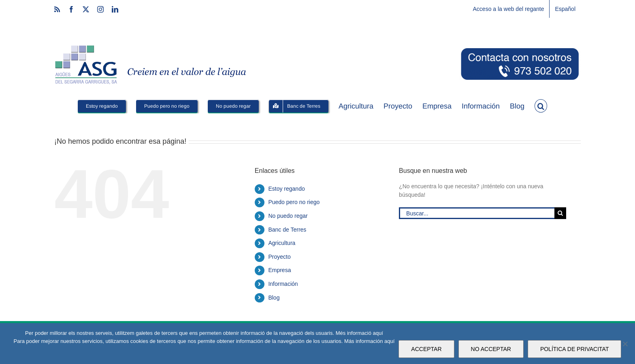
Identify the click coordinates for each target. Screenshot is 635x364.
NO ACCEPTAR (491, 349)
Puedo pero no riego (294, 202)
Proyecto (279, 257)
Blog (274, 298)
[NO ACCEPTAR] (625, 344)
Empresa (279, 270)
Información (283, 284)
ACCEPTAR (426, 349)
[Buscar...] (477, 213)
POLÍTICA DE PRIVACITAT (575, 349)
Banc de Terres (287, 230)
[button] (541, 105)
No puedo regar (288, 216)
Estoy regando (286, 189)
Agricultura (282, 243)
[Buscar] (560, 213)
